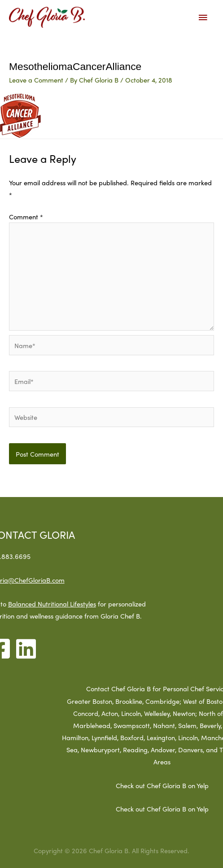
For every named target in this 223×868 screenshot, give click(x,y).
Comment (26, 216)
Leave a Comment (36, 80)
